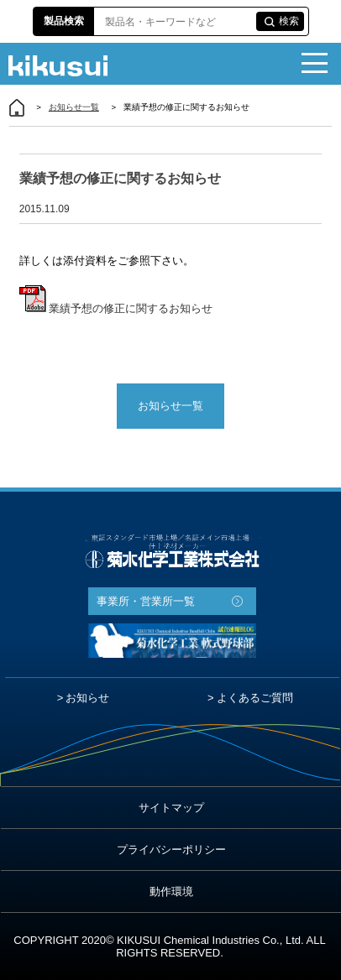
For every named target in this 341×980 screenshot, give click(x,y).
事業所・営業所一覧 (146, 601)
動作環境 (171, 891)
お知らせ (87, 698)
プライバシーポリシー (171, 850)
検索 (289, 21)
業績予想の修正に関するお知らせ (116, 308)
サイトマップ (171, 808)
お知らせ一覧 (74, 107)
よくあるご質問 (255, 698)
